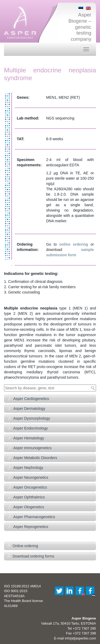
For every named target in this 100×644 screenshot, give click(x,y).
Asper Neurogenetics (31, 477)
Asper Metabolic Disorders (35, 458)
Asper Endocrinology (31, 428)
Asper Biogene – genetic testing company (80, 27)
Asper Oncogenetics (30, 487)
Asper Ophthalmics (29, 497)
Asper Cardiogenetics (31, 399)
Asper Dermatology (29, 408)
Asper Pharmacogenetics (34, 517)
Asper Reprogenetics (31, 527)
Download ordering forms (33, 556)
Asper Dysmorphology (32, 418)
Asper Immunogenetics (32, 448)
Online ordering (25, 546)
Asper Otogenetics (29, 507)
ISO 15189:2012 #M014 (22, 586)
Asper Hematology (29, 438)
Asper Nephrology (28, 468)
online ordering (74, 244)
